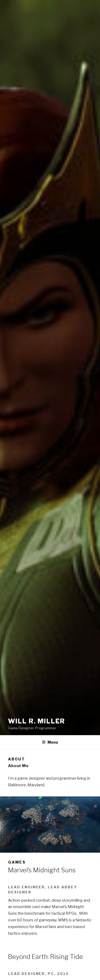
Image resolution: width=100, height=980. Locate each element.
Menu (50, 742)
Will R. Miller (37, 721)
